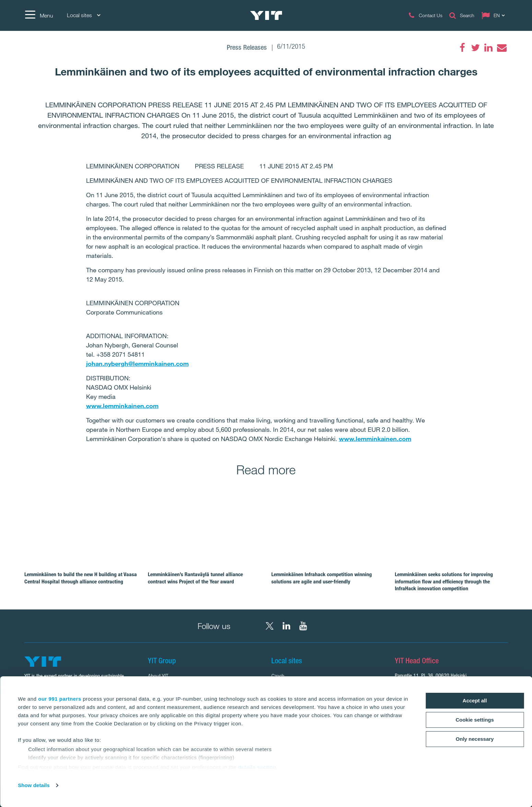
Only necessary (475, 739)
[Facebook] (462, 48)
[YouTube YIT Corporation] (303, 626)
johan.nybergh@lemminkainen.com (137, 364)
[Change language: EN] (495, 15)
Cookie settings (475, 720)
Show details (34, 785)
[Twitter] (475, 48)
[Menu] (39, 15)
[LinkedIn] (488, 48)
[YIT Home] (266, 15)
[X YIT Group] (270, 626)
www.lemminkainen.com (122, 406)
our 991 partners (60, 699)
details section (257, 767)
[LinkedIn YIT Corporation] (286, 626)
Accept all (475, 701)
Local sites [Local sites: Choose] (84, 15)
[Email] (501, 48)
